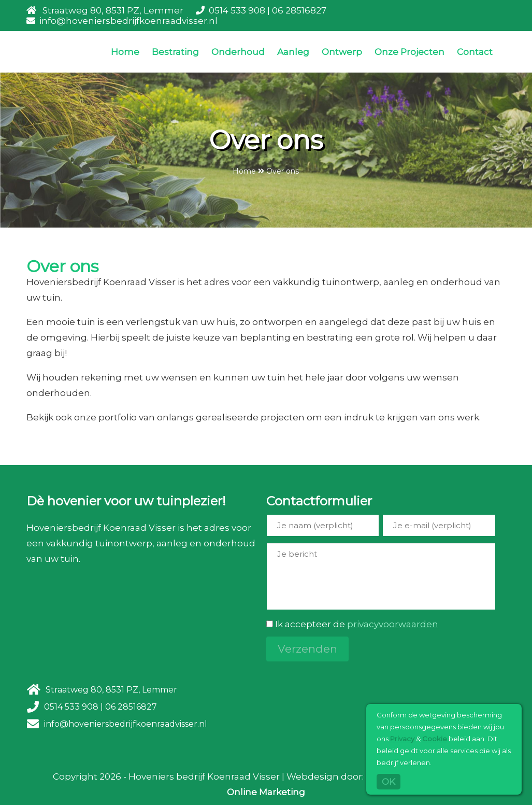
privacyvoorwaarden (393, 624)
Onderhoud (238, 52)
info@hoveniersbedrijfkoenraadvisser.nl (128, 21)
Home (125, 52)
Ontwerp (342, 52)
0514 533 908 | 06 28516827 (268, 10)
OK (389, 782)
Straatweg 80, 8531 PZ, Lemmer (113, 10)
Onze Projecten (409, 52)
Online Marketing (266, 792)
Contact (475, 52)
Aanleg (293, 52)
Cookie (435, 739)
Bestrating (175, 52)
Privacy (402, 739)
